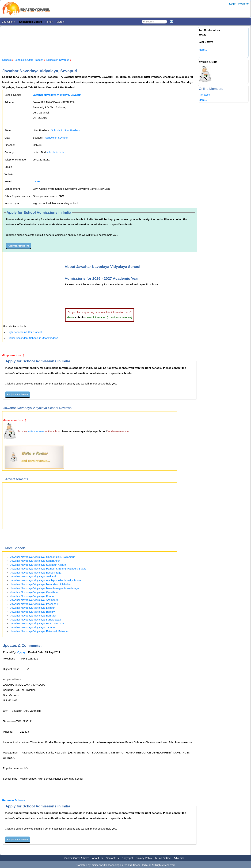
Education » (9, 22)
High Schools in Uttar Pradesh (25, 332)
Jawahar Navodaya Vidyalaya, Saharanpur (35, 561)
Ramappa (204, 95)
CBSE (36, 181)
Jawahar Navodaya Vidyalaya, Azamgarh (34, 600)
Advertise (179, 858)
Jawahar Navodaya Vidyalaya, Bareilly (33, 612)
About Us (97, 858)
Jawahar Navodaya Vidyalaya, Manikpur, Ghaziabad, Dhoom (45, 580)
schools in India (55, 152)
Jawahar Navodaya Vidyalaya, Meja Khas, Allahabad (41, 584)
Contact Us (112, 858)
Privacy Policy (144, 858)
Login (233, 4)
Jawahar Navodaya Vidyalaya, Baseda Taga (36, 573)
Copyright (127, 858)
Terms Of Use (163, 858)
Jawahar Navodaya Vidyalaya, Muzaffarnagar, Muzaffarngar (45, 588)
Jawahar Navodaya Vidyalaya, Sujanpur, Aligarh (38, 565)
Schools (7, 60)
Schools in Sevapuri (58, 60)
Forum (49, 22)
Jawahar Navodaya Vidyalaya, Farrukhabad (36, 620)
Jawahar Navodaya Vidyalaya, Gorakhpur (34, 592)
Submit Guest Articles (77, 858)
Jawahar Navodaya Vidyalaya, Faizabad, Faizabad (40, 631)
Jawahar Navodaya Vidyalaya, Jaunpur (33, 627)
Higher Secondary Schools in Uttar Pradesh (33, 338)
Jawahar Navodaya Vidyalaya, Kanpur (32, 596)
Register (244, 4)
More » (61, 22)
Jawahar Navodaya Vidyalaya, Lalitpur (33, 608)
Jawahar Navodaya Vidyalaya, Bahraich (33, 616)
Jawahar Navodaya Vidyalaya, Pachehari (34, 604)
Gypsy (21, 652)
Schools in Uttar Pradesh (29, 60)
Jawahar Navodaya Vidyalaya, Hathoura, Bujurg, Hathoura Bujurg (48, 569)
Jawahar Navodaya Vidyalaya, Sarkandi (33, 576)
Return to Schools (14, 800)
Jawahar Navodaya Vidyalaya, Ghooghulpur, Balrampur (42, 557)
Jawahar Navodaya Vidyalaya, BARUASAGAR (37, 623)
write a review (36, 431)
